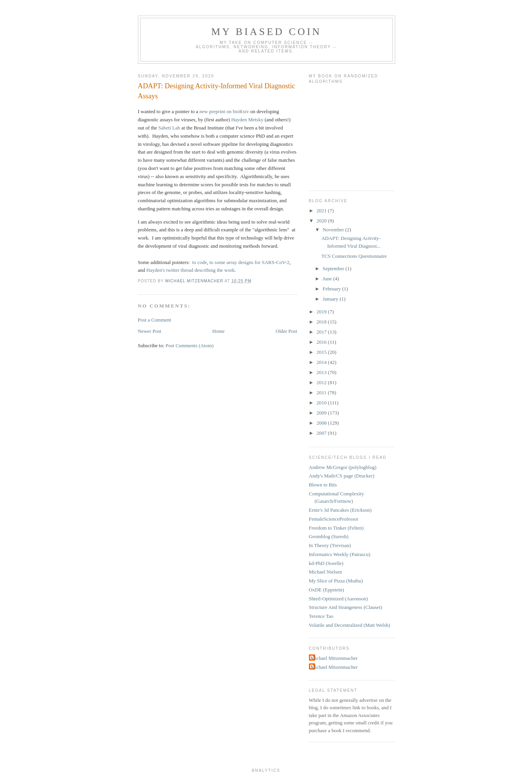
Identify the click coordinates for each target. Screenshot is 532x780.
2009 (322, 413)
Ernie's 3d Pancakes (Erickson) (340, 510)
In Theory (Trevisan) (330, 545)
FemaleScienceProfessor (334, 519)
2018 (322, 322)
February (332, 289)
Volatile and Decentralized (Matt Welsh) (350, 625)
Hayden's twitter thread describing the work (191, 270)
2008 (322, 423)
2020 (322, 221)
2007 (322, 433)
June (328, 279)
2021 (322, 211)
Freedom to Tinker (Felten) (336, 528)
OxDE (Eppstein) (327, 590)
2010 (322, 403)
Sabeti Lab (169, 128)
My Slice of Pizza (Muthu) (336, 581)
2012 (322, 382)
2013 (322, 372)
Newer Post (150, 331)
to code (200, 262)
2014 (322, 362)
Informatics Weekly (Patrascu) (340, 554)
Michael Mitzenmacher (334, 658)
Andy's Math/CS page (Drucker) (342, 476)
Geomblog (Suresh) (329, 536)
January (331, 299)
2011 (322, 393)
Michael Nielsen (326, 572)
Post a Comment (155, 320)
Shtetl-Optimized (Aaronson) (338, 599)
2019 (322, 312)
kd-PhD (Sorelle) (326, 563)
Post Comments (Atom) (190, 345)
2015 (322, 352)
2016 (322, 342)
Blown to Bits (323, 485)
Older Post (286, 331)
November (334, 230)
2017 (322, 332)
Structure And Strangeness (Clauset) (346, 607)
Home (218, 331)
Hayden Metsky (247, 120)
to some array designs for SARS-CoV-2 (249, 262)
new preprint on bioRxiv (224, 111)
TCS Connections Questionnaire (354, 256)
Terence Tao (321, 616)
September (334, 268)
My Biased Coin (266, 32)
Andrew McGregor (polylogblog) (343, 467)
